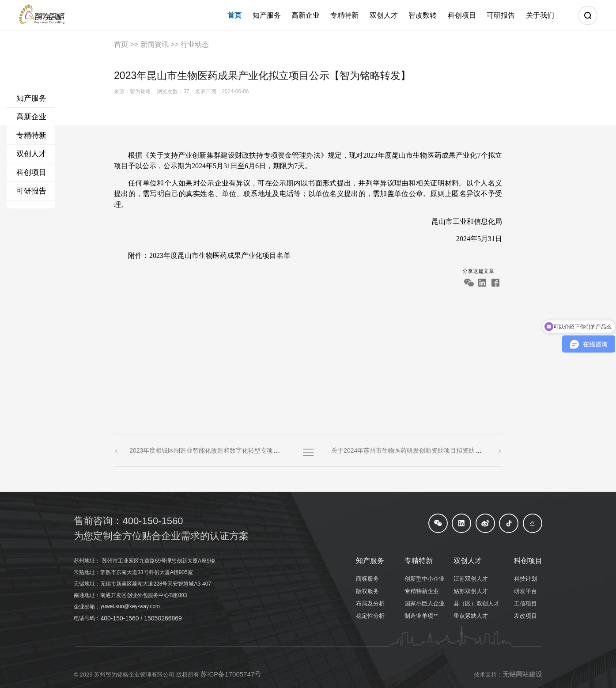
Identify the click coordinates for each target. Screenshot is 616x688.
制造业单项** (421, 616)
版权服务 (367, 591)
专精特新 (31, 135)
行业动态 (195, 44)
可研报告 (31, 191)
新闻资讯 (155, 44)
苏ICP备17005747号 (231, 674)
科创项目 (31, 172)
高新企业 (31, 117)
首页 (121, 44)
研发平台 (525, 591)
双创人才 (31, 154)
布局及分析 (370, 603)
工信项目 (525, 603)
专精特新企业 (422, 591)
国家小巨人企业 (425, 603)
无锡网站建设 (522, 674)
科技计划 (525, 579)
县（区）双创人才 (476, 603)
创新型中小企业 (425, 579)
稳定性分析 (370, 616)
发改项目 (525, 616)
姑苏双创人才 (471, 591)
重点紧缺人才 (471, 616)
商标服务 (367, 579)
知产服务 (31, 98)
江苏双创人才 (471, 579)
